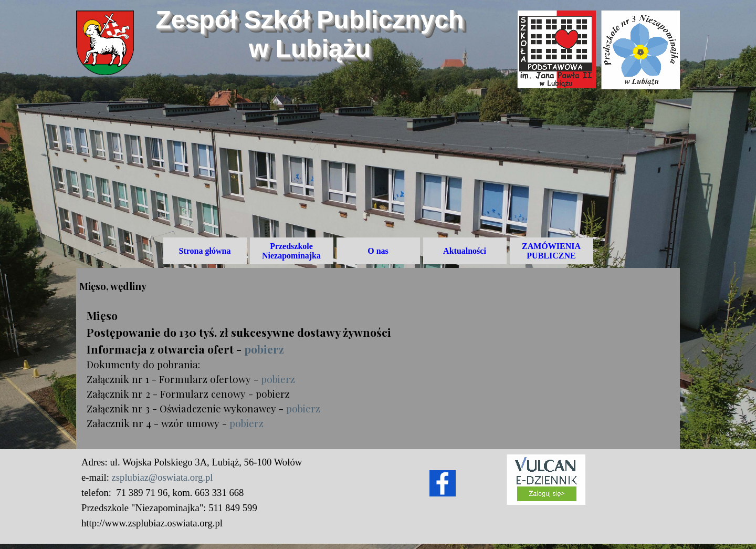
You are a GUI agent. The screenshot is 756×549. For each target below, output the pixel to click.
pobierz (264, 349)
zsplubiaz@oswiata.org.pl (162, 477)
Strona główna (205, 251)
